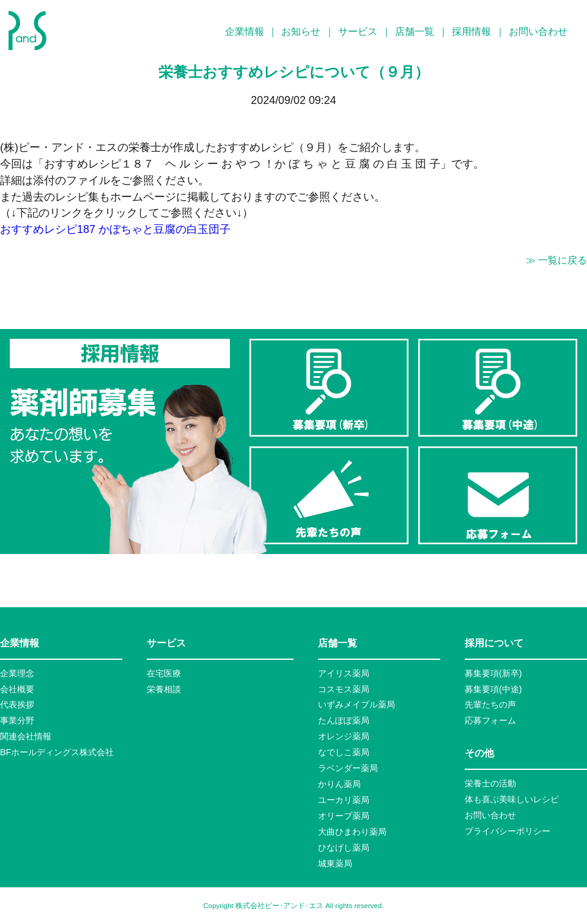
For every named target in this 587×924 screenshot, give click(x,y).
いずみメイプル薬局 (356, 704)
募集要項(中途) (493, 689)
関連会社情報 (26, 736)
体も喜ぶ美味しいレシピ (512, 799)
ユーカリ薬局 (344, 800)
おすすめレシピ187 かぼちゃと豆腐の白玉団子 (115, 229)
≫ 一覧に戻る (556, 260)
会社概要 (17, 689)
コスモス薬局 (344, 689)
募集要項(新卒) (493, 673)
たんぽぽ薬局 (344, 720)
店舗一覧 (415, 31)
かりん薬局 (339, 784)
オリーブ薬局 (344, 816)
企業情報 (245, 31)
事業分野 (17, 720)
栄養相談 (164, 689)
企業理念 (17, 673)
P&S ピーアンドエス (28, 31)
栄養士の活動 (490, 783)
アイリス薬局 (344, 673)
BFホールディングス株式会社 (57, 752)
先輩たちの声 (490, 704)
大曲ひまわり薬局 (352, 832)
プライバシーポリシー (508, 831)
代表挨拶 (17, 704)
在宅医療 (164, 673)
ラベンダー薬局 (348, 768)
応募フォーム (490, 720)
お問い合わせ (538, 31)
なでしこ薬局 (344, 752)
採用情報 (471, 31)
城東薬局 (335, 863)
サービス (358, 31)
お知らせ (301, 31)
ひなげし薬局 (344, 848)
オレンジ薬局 (344, 736)
